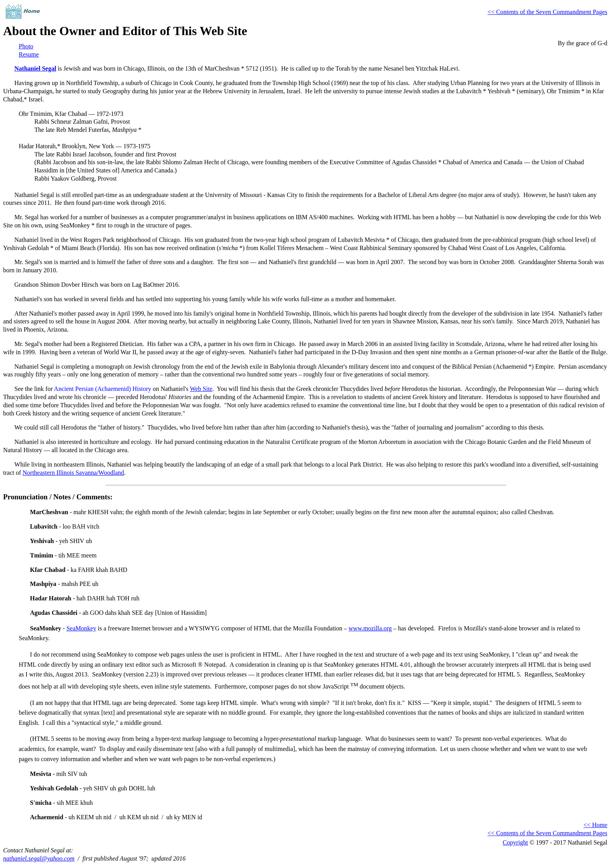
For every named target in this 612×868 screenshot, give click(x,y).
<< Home (595, 825)
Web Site (201, 389)
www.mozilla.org (370, 628)
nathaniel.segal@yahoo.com (39, 858)
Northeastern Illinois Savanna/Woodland (73, 473)
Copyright (515, 842)
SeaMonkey (81, 628)
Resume (29, 54)
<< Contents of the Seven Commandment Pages (547, 12)
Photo (26, 46)
